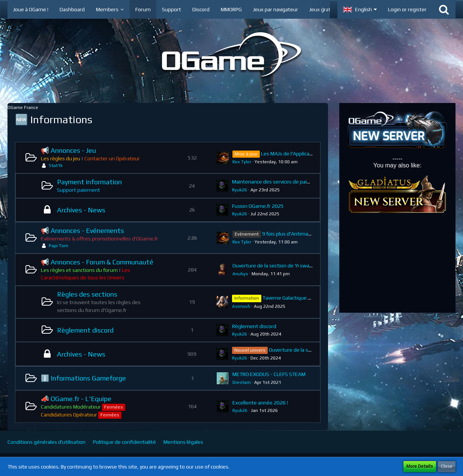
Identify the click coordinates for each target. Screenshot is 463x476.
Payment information (89, 182)
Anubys (240, 274)
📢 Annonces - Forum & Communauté (97, 262)
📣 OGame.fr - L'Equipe (76, 399)
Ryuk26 (240, 190)
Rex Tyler (242, 162)
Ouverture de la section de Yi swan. (273, 266)
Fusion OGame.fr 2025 (258, 206)
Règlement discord (85, 330)
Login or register (407, 9)
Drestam (242, 382)
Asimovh (241, 306)
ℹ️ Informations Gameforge (83, 378)
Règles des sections (87, 294)
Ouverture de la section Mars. (303, 350)
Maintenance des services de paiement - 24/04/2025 (294, 182)
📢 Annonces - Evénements (82, 231)
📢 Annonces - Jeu (68, 150)
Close (447, 466)
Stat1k (56, 166)
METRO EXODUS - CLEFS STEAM (269, 374)
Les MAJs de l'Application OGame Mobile (307, 154)
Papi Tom (58, 246)
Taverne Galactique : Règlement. (300, 298)
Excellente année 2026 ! (260, 403)
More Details (420, 466)
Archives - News (81, 210)
